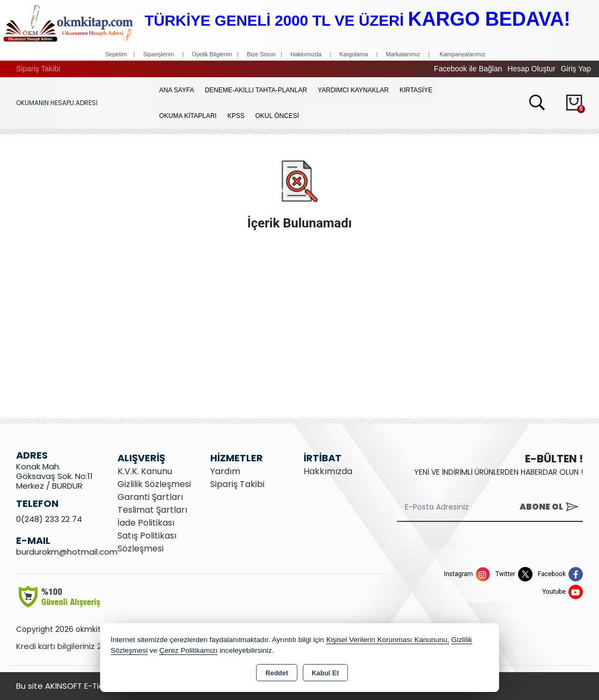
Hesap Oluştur (531, 69)
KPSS (236, 116)
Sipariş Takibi (38, 69)
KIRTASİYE (416, 90)
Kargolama (354, 54)
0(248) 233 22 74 (49, 519)
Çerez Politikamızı (188, 650)
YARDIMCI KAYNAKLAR (353, 90)
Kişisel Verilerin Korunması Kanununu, (388, 640)
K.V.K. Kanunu (145, 471)
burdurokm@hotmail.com (67, 552)
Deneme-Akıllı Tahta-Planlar (256, 90)
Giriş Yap (576, 69)
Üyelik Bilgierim (212, 54)
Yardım (225, 471)
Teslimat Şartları (152, 510)
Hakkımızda (306, 54)
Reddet (277, 673)
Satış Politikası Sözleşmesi (147, 542)
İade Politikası (146, 523)
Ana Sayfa (177, 90)
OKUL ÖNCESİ (277, 116)
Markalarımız (403, 54)
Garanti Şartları (150, 497)
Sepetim (116, 54)
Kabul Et (325, 673)
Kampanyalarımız (463, 54)
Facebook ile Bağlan (468, 69)
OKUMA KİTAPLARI (188, 116)
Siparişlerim (158, 54)
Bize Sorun (262, 54)
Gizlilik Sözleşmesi (154, 484)
